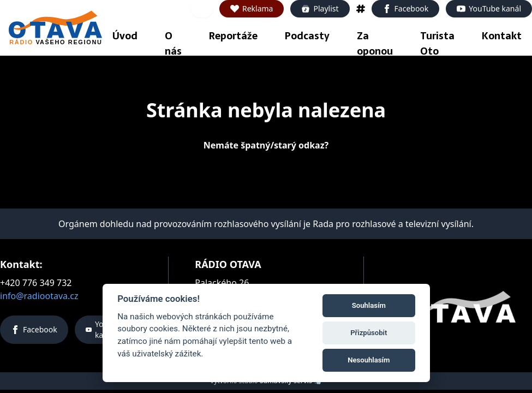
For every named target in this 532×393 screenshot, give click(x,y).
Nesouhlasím (367, 359)
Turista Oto (437, 43)
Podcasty (307, 36)
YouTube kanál (489, 8)
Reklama (252, 8)
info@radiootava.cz (39, 296)
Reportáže (233, 36)
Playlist (320, 8)
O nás (173, 43)
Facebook (406, 8)
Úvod (125, 36)
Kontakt (502, 36)
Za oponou (375, 43)
